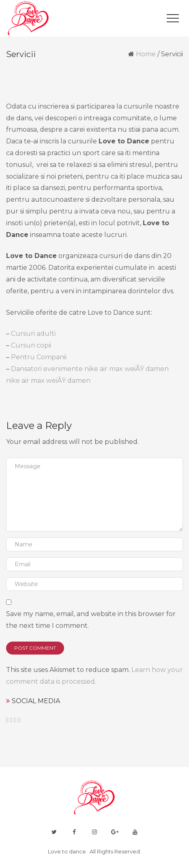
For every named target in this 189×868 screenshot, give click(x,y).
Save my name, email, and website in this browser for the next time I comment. (91, 620)
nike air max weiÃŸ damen (127, 369)
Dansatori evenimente (47, 369)
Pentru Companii (39, 357)
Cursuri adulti (33, 334)
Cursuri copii (31, 345)
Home (146, 54)
